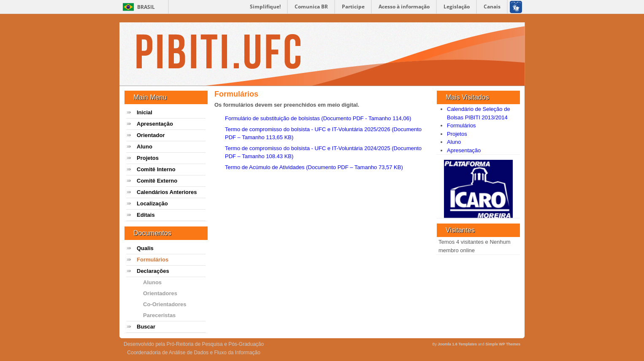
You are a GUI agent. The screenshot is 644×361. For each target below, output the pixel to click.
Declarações (153, 271)
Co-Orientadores (165, 304)
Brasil (146, 7)
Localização (152, 203)
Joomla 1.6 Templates (457, 344)
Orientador (151, 135)
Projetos (148, 158)
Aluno (145, 147)
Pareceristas (159, 315)
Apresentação (155, 124)
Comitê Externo (157, 181)
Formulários (153, 260)
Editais (146, 215)
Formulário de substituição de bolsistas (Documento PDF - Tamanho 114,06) (318, 118)
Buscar (146, 327)
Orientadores (160, 293)
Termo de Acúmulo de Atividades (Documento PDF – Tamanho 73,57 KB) (314, 167)
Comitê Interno (156, 169)
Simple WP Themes (503, 344)
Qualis (145, 248)
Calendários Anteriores (167, 192)
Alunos (152, 282)
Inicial (145, 112)
